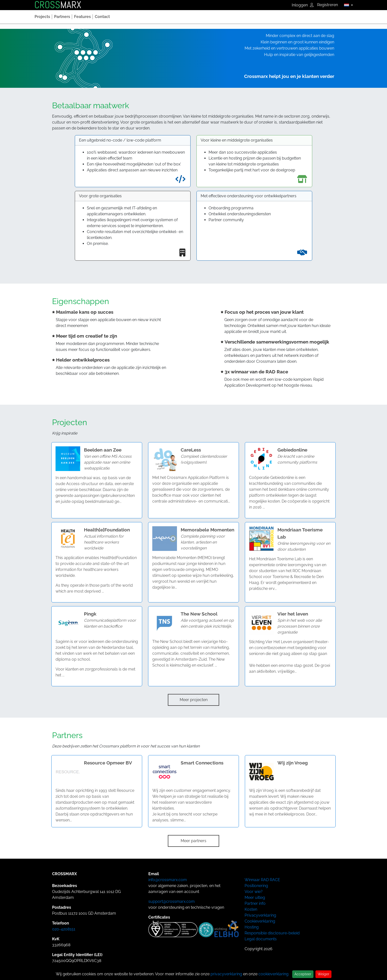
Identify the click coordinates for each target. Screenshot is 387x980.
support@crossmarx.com (172, 901)
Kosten (251, 909)
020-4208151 (64, 929)
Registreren (328, 5)
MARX (58, 5)
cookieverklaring (273, 974)
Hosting (252, 927)
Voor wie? (254, 892)
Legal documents (261, 939)
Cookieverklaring (260, 921)
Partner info (255, 903)
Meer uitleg (255, 898)
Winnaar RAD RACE (262, 880)
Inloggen (303, 5)
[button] (347, 5)
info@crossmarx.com (168, 880)
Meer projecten (194, 700)
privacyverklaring (226, 974)
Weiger (323, 974)
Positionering (256, 886)
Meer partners (193, 841)
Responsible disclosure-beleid (272, 933)
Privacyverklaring (260, 915)
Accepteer (303, 974)
